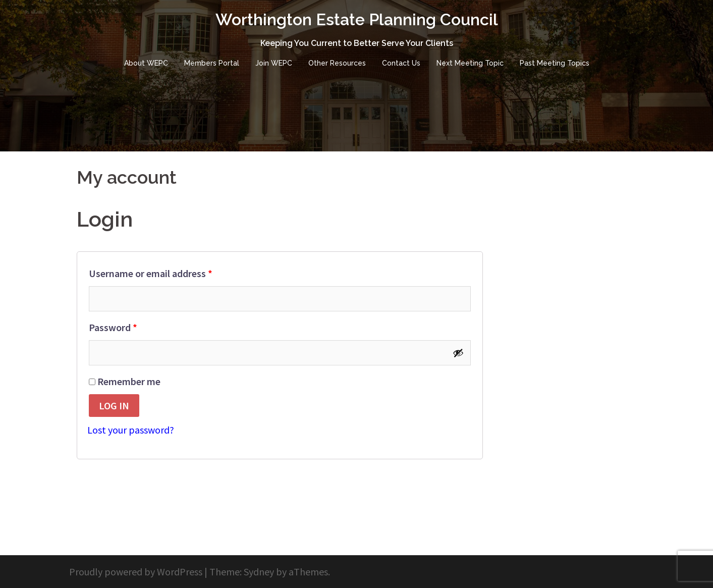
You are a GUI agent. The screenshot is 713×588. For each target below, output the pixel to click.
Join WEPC (274, 63)
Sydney (259, 572)
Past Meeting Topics (555, 63)
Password (132, 326)
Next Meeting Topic (470, 63)
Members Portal (212, 63)
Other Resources (337, 63)
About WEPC (146, 63)
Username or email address (170, 272)
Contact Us (401, 63)
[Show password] (458, 353)
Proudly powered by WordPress (136, 572)
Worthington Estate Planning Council (357, 19)
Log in (114, 406)
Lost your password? (131, 430)
